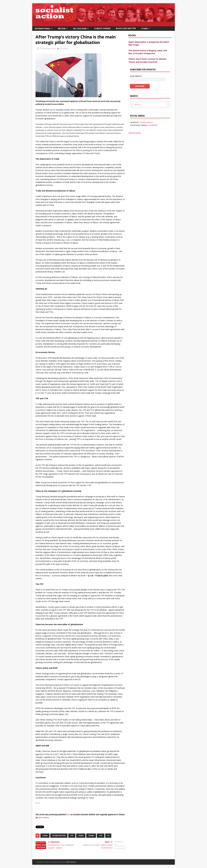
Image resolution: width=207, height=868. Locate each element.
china (45, 836)
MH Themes (71, 862)
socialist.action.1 (146, 119)
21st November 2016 (47, 48)
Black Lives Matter (126, 28)
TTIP (101, 836)
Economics (64, 48)
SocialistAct (153, 122)
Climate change (102, 28)
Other (144, 29)
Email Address (136, 76)
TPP (72, 836)
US (108, 836)
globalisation (59, 836)
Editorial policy (135, 130)
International (43, 29)
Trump (91, 836)
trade (81, 836)
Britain (62, 29)
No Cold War (80, 29)
